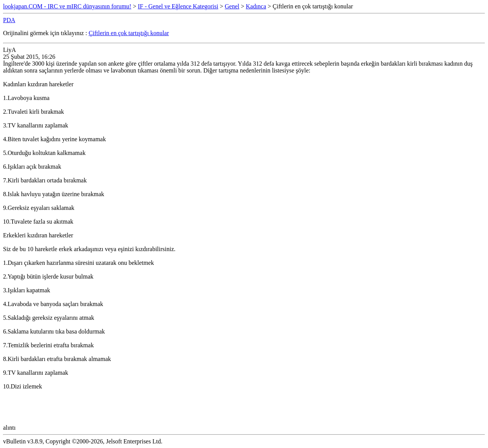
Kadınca (256, 6)
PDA (9, 20)
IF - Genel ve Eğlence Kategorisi (178, 6)
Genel (232, 6)
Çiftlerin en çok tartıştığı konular (129, 33)
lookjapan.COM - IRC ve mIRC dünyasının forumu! (67, 6)
